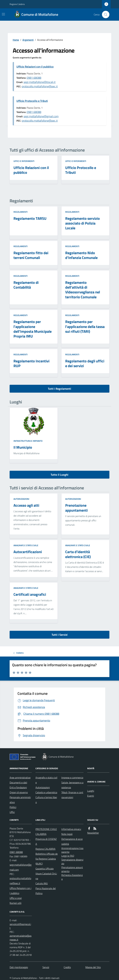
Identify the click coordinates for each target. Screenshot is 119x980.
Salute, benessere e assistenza (72, 785)
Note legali (67, 834)
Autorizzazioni (21, 499)
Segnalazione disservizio (72, 862)
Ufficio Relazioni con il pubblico (35, 67)
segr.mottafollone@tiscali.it (40, 82)
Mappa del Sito (93, 967)
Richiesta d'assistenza (72, 877)
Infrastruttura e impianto (28, 441)
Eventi (91, 796)
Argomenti (28, 40)
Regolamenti (21, 212)
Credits (67, 967)
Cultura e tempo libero (46, 800)
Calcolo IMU (42, 883)
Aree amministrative (20, 778)
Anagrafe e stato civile (26, 545)
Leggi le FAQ (68, 856)
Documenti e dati (18, 782)
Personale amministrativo (20, 800)
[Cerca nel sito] (104, 15)
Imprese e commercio (72, 778)
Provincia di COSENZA (46, 841)
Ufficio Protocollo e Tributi (32, 101)
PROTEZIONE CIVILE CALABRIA (46, 832)
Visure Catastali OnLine (46, 876)
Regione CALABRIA (45, 849)
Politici (13, 807)
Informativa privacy (71, 829)
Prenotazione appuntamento (72, 869)
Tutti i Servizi (60, 635)
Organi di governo (19, 792)
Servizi (46, 967)
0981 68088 (16, 852)
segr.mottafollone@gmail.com (41, 116)
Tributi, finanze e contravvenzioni (72, 795)
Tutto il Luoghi (59, 475)
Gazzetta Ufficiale (45, 869)
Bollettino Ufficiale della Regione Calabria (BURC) (47, 859)
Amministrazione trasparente (72, 850)
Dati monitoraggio (19, 967)
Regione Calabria (17, 4)
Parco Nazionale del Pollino (46, 891)
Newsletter (93, 833)
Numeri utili (15, 903)
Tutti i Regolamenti (59, 389)
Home (16, 40)
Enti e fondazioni (18, 787)
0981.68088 (34, 78)
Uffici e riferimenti (24, 161)
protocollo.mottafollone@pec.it (40, 86)
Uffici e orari (16, 898)
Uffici (12, 812)
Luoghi (91, 791)
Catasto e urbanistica (46, 792)
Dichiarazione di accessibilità (72, 841)
